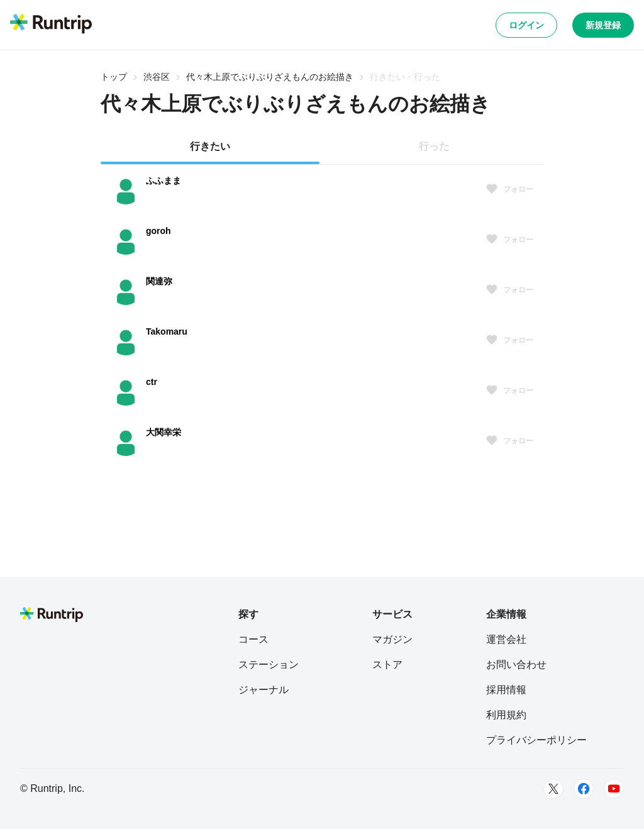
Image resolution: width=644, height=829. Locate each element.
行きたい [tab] (210, 146)
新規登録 (603, 25)
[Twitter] (553, 789)
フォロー (509, 189)
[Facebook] (584, 789)
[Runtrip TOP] (51, 25)
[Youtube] (614, 789)
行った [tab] (434, 146)
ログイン (526, 25)
